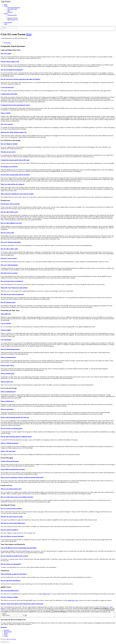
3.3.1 (29, 34)
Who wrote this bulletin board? (10, 591)
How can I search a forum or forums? (11, 508)
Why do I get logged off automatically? (12, 70)
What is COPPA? (6, 113)
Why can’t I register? (7, 124)
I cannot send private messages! (10, 461)
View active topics (12, 9)
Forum (6, 6)
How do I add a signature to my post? (11, 223)
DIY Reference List (13, 20)
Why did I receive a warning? (9, 273)
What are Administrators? (8, 392)
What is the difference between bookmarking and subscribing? (19, 548)
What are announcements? (8, 357)
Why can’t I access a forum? (9, 258)
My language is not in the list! (9, 167)
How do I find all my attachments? (11, 581)
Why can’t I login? (6, 53)
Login (6, 24)
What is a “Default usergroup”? (10, 443)
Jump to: (4, 614)
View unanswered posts (14, 7)
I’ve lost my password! (7, 87)
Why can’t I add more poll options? (11, 242)
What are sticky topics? (7, 365)
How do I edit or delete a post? (9, 212)
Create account (8, 22)
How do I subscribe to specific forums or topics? (14, 556)
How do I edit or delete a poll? (9, 249)
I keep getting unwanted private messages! (13, 469)
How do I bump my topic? (8, 302)
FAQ (9, 11)
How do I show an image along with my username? (15, 175)
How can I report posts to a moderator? (12, 281)
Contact (6, 636)
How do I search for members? (10, 530)
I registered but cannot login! (9, 94)
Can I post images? (6, 340)
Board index (7, 43)
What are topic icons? (7, 382)
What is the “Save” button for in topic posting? (14, 288)
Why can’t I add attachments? (9, 265)
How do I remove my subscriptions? (11, 564)
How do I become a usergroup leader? (12, 428)
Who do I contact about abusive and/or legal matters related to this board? (22, 604)
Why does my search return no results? (12, 517)
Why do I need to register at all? (10, 62)
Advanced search (12, 15)
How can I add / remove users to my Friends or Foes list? (17, 497)
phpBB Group (46, 594)
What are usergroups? (7, 409)
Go (26, 615)
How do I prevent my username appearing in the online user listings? (20, 79)
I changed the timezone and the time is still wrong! (15, 160)
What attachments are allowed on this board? (14, 574)
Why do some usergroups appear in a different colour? (16, 437)
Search (6, 14)
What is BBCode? (6, 314)
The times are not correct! (8, 152)
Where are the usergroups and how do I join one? (15, 417)
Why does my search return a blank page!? (13, 523)
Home (6, 4)
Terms (6, 635)
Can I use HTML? (6, 323)
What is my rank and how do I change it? (13, 184)
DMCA (6, 633)
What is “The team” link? (8, 451)
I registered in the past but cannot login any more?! (15, 105)
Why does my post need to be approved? (12, 294)
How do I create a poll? (7, 233)
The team (10, 12)
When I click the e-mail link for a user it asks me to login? (17, 194)
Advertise (7, 630)
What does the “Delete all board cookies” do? (14, 132)
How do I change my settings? (9, 144)
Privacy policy (8, 632)
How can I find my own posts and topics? (12, 536)
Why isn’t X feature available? (9, 597)
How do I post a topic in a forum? (10, 204)
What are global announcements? (10, 349)
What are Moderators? (7, 401)
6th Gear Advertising (11, 639)
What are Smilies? (6, 330)
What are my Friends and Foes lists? (11, 489)
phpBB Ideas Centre (73, 600)
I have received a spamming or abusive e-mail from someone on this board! (22, 477)
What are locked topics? (8, 373)
